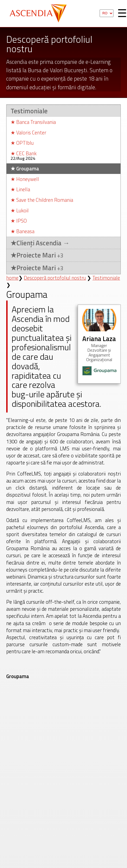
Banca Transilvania (33, 122)
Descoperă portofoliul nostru (55, 278)
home (12, 278)
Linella (20, 189)
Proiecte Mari (37, 255)
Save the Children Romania (42, 200)
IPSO (19, 221)
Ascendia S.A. (40, 14)
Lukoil (20, 211)
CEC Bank (24, 154)
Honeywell (25, 179)
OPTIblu (22, 143)
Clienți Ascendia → (40, 243)
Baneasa (22, 231)
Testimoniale (29, 111)
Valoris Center (28, 133)
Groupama (25, 169)
